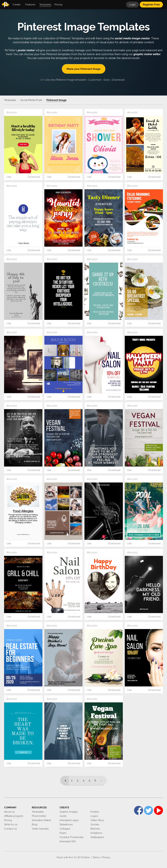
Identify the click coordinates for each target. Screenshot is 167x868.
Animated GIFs (68, 841)
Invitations (96, 833)
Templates (38, 812)
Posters (95, 812)
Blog (35, 824)
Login (132, 5)
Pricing (8, 820)
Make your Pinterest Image (84, 69)
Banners (95, 829)
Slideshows (66, 824)
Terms (96, 857)
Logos (94, 816)
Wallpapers (97, 837)
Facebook (139, 810)
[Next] (102, 780)
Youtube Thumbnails (71, 837)
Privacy (106, 857)
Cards (63, 816)
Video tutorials (40, 829)
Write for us (11, 824)
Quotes (95, 824)
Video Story (97, 820)
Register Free (151, 5)
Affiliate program (14, 816)
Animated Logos (69, 820)
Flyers (63, 833)
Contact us (10, 829)
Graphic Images (69, 812)
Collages (65, 829)
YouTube (158, 810)
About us (9, 812)
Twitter (148, 810)
